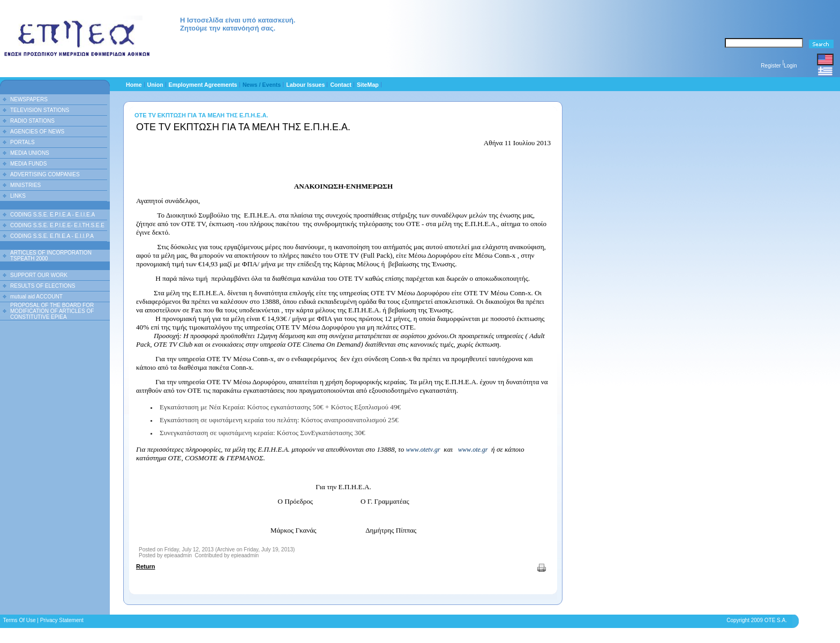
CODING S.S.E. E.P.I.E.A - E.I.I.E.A (52, 215)
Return (145, 566)
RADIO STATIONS (32, 121)
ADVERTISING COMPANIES (45, 174)
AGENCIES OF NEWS (37, 132)
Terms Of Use (19, 620)
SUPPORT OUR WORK (39, 275)
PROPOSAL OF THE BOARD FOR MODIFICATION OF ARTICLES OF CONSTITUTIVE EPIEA (52, 311)
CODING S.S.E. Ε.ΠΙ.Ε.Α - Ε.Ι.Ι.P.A (52, 236)
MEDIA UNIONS (30, 153)
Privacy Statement (62, 620)
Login (790, 66)
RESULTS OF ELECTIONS (43, 286)
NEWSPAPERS (29, 99)
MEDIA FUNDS (28, 164)
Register (771, 66)
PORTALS (22, 142)
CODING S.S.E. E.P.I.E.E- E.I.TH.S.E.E (57, 225)
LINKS (18, 196)
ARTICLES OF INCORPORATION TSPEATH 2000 (51, 256)
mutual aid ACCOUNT (36, 297)
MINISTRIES (25, 185)
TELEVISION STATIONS (40, 110)
